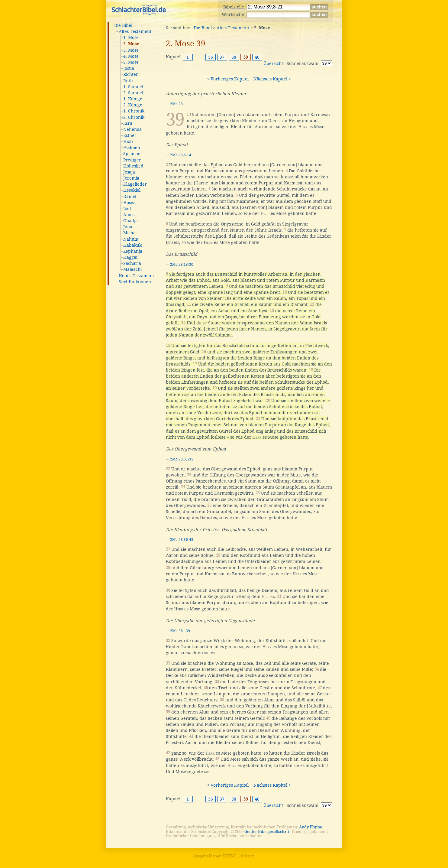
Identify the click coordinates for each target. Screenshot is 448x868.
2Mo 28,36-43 (182, 540)
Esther (130, 135)
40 (257, 57)
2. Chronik (134, 117)
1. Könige (133, 99)
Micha (129, 233)
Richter (131, 74)
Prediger (132, 160)
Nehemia (132, 129)
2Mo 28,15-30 (182, 265)
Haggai (130, 257)
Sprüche (132, 154)
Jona (128, 227)
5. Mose (131, 62)
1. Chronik (134, 111)
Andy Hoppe (311, 827)
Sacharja (132, 263)
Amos (129, 215)
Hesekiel (132, 190)
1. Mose (131, 37)
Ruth (128, 81)
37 (222, 57)
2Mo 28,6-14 (181, 155)
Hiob (128, 141)
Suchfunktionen (135, 282)
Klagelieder (135, 184)
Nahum (131, 239)
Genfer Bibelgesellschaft (267, 832)
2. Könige (133, 105)
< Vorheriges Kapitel (228, 79)
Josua (129, 68)
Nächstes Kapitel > (272, 79)
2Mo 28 (176, 104)
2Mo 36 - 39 (180, 631)
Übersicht (273, 63)
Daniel (130, 197)
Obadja (131, 221)
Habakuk (132, 245)
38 (234, 57)
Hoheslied (133, 166)
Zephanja (133, 251)
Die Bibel (123, 25)
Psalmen (132, 148)
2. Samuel (133, 93)
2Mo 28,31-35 (182, 459)
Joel (127, 209)
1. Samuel (133, 87)
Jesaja (129, 172)
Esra (128, 123)
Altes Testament (135, 31)
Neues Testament (136, 276)
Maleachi (132, 269)
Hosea (129, 203)
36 (211, 57)
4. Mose (131, 56)
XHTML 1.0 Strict (238, 856)
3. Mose (131, 50)
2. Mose (131, 44)
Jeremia (131, 178)
